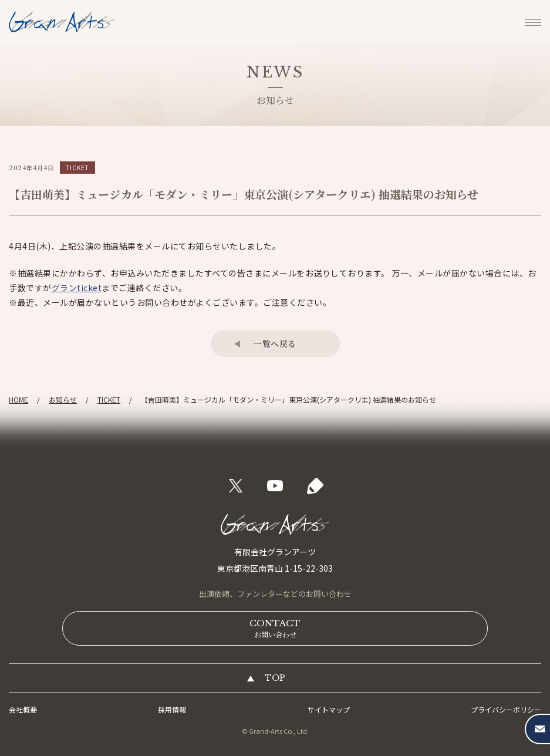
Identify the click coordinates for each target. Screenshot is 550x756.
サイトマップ (329, 709)
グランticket (77, 288)
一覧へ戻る (275, 343)
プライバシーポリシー (506, 709)
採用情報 (172, 709)
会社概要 (23, 709)
